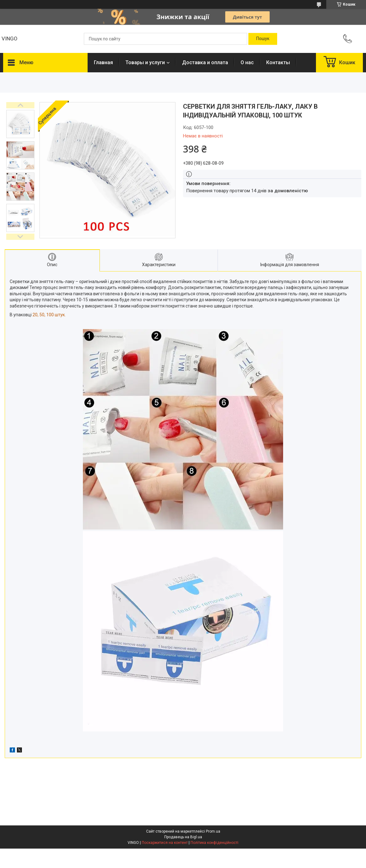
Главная (103, 62)
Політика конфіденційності (214, 843)
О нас (247, 62)
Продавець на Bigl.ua (183, 837)
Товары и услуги (145, 62)
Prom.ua (213, 831)
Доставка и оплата (205, 62)
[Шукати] (263, 39)
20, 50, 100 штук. (49, 315)
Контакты (278, 62)
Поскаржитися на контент (165, 843)
